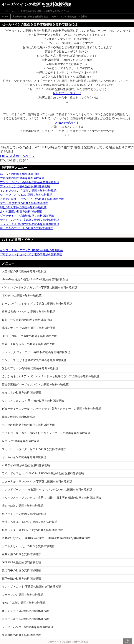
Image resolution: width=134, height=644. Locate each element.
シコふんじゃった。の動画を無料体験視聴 (28, 546)
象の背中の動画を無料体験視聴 (21, 570)
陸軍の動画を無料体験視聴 (19, 417)
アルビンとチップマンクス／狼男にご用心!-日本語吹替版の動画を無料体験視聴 (51, 498)
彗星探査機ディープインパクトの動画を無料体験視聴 (35, 384)
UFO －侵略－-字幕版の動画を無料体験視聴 (29, 336)
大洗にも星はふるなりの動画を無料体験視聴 (30, 522)
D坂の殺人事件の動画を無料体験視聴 (23, 207)
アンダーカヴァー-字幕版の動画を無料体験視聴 (30, 182)
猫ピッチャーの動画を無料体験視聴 (24, 514)
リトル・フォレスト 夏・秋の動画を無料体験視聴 (33, 401)
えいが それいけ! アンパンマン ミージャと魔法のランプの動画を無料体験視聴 (51, 376)
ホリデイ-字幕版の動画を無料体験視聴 (26, 465)
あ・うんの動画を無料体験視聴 (19, 174)
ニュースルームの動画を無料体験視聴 (25, 619)
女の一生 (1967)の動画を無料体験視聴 (24, 203)
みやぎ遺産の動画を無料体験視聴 (21, 211)
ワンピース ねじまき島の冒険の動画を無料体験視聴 (34, 360)
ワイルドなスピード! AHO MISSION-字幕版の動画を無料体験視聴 (43, 473)
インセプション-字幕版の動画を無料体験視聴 (28, 191)
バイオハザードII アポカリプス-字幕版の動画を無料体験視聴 (40, 287)
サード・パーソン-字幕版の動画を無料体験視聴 (30, 220)
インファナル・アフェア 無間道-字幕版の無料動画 (31, 250)
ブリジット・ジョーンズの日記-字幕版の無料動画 (31, 254)
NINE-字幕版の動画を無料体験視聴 (24, 603)
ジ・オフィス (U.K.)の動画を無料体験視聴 (26, 195)
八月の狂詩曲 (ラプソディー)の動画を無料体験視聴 (32, 199)
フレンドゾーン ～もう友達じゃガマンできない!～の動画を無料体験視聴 (47, 489)
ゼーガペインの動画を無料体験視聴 (70, 17)
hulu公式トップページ (67, 93)
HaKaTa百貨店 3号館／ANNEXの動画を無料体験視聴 (35, 279)
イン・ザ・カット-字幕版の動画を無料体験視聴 (32, 586)
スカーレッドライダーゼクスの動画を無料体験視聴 (34, 449)
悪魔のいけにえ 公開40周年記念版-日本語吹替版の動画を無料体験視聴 (46, 538)
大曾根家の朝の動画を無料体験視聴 (30, 17)
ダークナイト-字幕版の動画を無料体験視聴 (27, 216)
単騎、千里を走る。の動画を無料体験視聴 (28, 344)
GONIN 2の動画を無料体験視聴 (21, 562)
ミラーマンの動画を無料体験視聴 (23, 595)
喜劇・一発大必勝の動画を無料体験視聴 (27, 320)
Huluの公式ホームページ (17, 156)
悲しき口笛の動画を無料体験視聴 (23, 506)
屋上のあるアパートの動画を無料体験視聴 (26, 228)
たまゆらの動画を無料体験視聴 (21, 392)
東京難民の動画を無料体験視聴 (21, 635)
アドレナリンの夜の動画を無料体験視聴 (25, 186)
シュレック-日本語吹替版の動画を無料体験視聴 (30, 224)
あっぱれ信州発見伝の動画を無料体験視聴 (28, 425)
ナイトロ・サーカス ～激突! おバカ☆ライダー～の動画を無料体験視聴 (46, 433)
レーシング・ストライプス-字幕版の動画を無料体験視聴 (37, 304)
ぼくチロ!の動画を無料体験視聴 (22, 295)
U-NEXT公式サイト (67, 123)
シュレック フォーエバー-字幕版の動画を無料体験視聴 (36, 352)
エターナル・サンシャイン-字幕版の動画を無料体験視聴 (37, 481)
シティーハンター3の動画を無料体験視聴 (28, 627)
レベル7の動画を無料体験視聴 (21, 441)
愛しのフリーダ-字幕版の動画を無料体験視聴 (30, 368)
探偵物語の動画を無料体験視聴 (21, 578)
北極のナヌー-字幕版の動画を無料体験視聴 (29, 328)
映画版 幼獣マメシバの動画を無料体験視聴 (29, 312)
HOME (5, 17)
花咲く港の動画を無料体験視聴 (21, 554)
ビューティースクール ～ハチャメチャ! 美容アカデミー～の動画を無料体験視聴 (52, 409)
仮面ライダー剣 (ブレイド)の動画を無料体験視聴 (32, 530)
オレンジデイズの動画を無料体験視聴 (25, 611)
